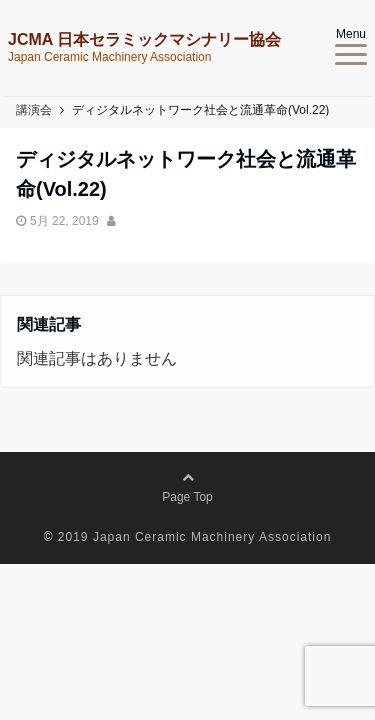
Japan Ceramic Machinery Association (212, 537)
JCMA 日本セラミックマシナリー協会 (144, 40)
